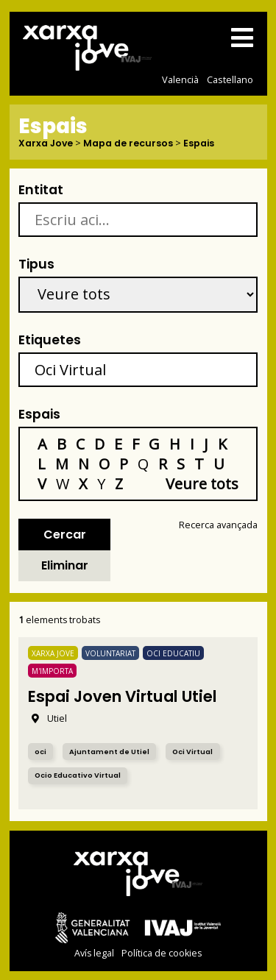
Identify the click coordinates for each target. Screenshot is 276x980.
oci (40, 752)
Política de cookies (162, 953)
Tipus (36, 264)
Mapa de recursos (128, 144)
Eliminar (65, 565)
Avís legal (94, 953)
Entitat (41, 190)
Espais (199, 144)
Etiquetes (50, 340)
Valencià (180, 79)
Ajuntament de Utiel (109, 752)
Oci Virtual (192, 752)
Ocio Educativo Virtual (78, 775)
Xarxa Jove (46, 144)
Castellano (230, 79)
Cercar (65, 535)
